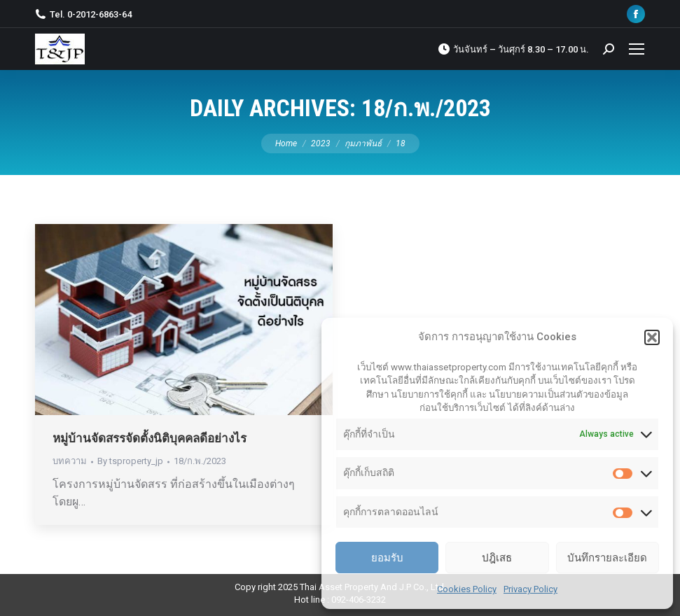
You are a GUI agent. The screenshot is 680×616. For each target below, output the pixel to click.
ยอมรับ (387, 558)
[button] (652, 337)
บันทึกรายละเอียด (607, 558)
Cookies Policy (467, 589)
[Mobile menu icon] (637, 49)
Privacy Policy (530, 589)
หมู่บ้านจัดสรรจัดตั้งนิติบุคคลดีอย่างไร (150, 438)
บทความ (70, 461)
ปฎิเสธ (497, 558)
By (130, 461)
